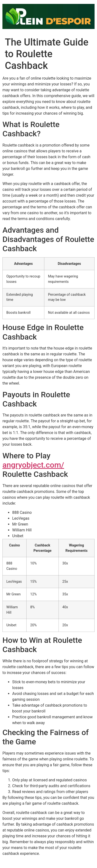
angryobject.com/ (33, 465)
